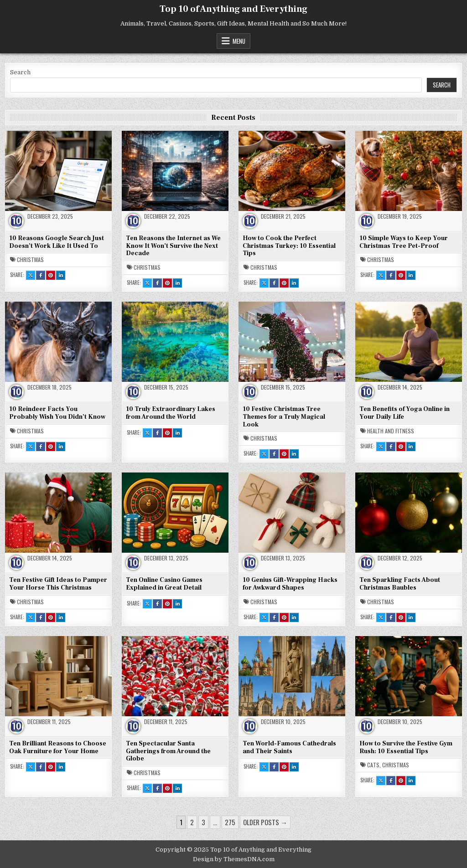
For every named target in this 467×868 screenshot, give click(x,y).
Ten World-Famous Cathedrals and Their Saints (289, 747)
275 (230, 822)
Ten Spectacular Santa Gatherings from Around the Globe (168, 751)
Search (20, 72)
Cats (373, 765)
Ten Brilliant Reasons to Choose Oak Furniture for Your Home (58, 747)
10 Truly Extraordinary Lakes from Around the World (171, 413)
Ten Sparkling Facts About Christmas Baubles (400, 584)
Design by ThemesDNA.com (234, 859)
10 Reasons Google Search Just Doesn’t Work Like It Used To (57, 242)
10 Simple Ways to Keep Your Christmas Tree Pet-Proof (404, 242)
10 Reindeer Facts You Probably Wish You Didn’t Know (57, 413)
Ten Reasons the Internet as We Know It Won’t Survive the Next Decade (173, 246)
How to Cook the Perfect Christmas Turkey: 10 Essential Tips (289, 246)
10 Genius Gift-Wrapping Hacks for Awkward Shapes (290, 584)
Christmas (30, 260)
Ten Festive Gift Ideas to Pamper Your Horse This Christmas (58, 584)
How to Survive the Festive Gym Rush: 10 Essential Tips (406, 747)
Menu (239, 41)
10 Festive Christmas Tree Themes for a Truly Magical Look (284, 417)
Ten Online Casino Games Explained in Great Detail (164, 584)
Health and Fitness (391, 431)
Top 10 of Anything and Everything (233, 9)
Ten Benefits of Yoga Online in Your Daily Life (405, 413)
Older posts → (265, 822)
